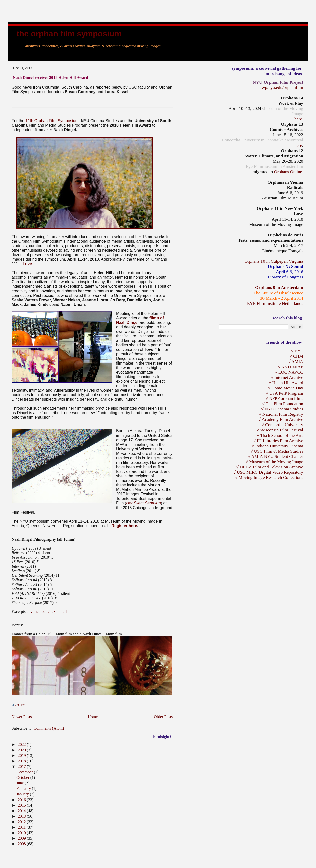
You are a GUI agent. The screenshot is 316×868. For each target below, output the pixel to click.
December (25, 772)
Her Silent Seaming (143, 503)
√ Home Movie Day (285, 388)
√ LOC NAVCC (289, 372)
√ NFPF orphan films (284, 398)
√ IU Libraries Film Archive (278, 441)
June (20, 783)
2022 (22, 744)
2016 (22, 800)
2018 (22, 761)
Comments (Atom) (49, 728)
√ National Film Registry (281, 414)
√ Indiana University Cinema (277, 446)
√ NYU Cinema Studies (282, 409)
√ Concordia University (282, 425)
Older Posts (163, 717)
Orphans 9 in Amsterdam (279, 287)
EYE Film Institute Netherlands (275, 303)
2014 (22, 811)
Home (93, 717)
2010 (22, 833)
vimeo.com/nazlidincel (49, 611)
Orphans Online (288, 172)
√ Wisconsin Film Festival (280, 430)
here (298, 119)
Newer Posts (22, 717)
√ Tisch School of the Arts (280, 435)
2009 (22, 838)
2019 (22, 755)
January (23, 794)
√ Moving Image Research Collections (269, 477)
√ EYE (297, 351)
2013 (22, 816)
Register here (124, 526)
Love (27, 264)
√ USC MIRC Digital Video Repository (268, 472)
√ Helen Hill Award (286, 383)
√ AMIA (296, 361)
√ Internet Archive (287, 377)
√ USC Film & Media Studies (277, 451)
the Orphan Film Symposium (69, 34)
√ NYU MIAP (291, 367)
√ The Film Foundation (283, 404)
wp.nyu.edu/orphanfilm (282, 87)
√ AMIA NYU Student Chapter (276, 456)
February (24, 789)
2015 (22, 805)
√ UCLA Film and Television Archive (270, 467)
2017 (22, 767)
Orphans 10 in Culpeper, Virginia (274, 261)
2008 (22, 844)
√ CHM (296, 356)
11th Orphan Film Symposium (52, 121)
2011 (22, 827)
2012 (22, 822)
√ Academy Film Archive (281, 419)
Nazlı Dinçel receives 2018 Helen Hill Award (50, 77)
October (23, 778)
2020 (22, 750)
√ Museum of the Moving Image (274, 462)
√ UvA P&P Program (284, 393)
